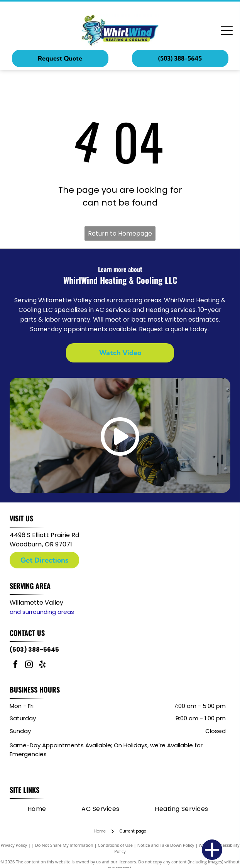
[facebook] (15, 665)
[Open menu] (227, 30)
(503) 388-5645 (34, 650)
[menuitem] (37, 809)
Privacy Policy (14, 845)
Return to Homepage (120, 233)
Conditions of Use (115, 845)
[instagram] (29, 665)
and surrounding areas (42, 612)
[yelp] (42, 665)
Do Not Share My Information (64, 845)
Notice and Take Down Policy (166, 845)
